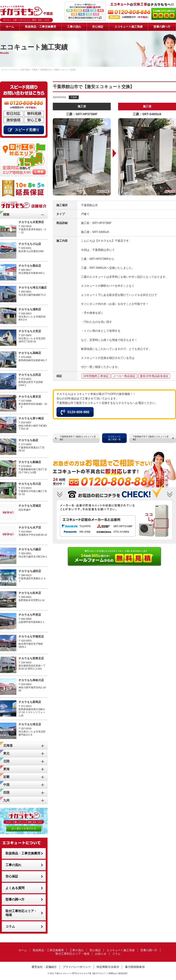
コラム (10, 927)
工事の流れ (74, 27)
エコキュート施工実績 (128, 27)
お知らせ (101, 954)
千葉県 (74, 97)
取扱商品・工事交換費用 (40, 27)
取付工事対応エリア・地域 (21, 913)
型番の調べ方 (162, 27)
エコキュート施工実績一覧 (114, 438)
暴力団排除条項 (135, 967)
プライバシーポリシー (77, 967)
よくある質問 (15, 888)
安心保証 (98, 27)
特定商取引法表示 (108, 967)
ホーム (10, 27)
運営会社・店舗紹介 (44, 967)
